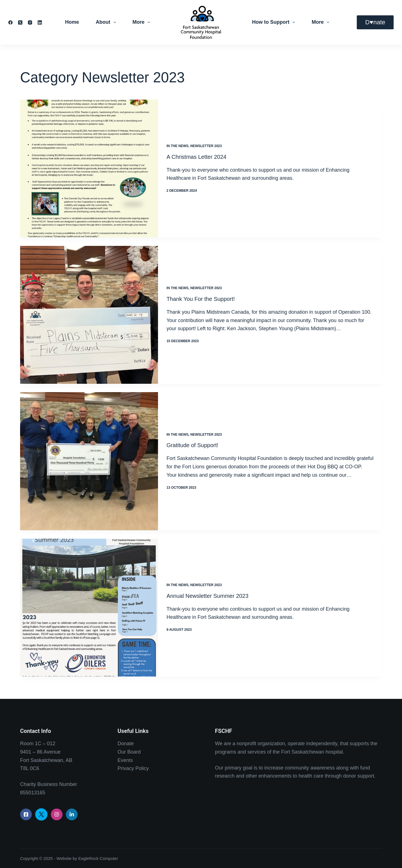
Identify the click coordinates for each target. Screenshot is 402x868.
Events (125, 760)
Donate (126, 744)
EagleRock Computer (98, 858)
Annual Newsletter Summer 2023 (207, 596)
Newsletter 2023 (206, 146)
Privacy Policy (133, 768)
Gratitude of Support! (192, 445)
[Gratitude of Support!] (89, 461)
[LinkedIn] (40, 22)
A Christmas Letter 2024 (196, 157)
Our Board (129, 752)
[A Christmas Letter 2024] (89, 169)
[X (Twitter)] (20, 22)
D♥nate (375, 22)
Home (72, 22)
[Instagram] (30, 22)
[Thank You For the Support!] (89, 315)
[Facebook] (10, 22)
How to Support (275, 22)
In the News (177, 146)
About (107, 22)
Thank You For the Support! (201, 299)
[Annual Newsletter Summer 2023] (89, 608)
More (143, 22)
